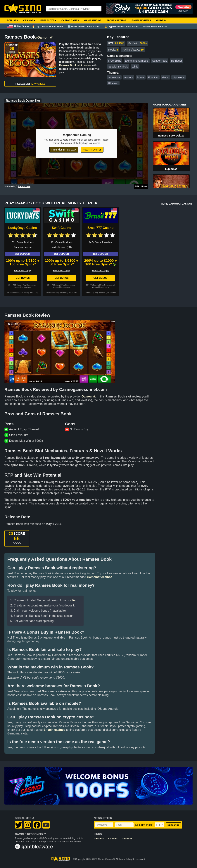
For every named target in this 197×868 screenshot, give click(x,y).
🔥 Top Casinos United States (48, 27)
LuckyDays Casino (23, 228)
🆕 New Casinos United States (84, 27)
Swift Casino (62, 228)
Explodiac (171, 169)
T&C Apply (17, 285)
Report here (24, 186)
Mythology (179, 77)
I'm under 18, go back (64, 150)
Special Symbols (118, 67)
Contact (113, 839)
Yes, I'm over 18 (92, 150)
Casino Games (70, 20)
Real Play (141, 186)
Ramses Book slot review (75, 65)
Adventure (114, 77)
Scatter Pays (160, 61)
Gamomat (45, 37)
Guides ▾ (161, 20)
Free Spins (115, 61)
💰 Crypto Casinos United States (121, 27)
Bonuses (12, 20)
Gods (165, 77)
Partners (99, 839)
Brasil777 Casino (101, 228)
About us (127, 839)
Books (141, 77)
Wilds (135, 67)
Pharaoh (113, 83)
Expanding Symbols (137, 61)
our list (72, 600)
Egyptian (153, 77)
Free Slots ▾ (48, 20)
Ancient (129, 77)
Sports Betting (116, 20)
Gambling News (141, 20)
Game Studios (93, 20)
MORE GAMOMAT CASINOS (177, 204)
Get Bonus (23, 278)
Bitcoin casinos (54, 730)
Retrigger (177, 61)
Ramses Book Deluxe (171, 136)
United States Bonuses (155, 27)
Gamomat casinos (100, 577)
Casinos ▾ (29, 20)
